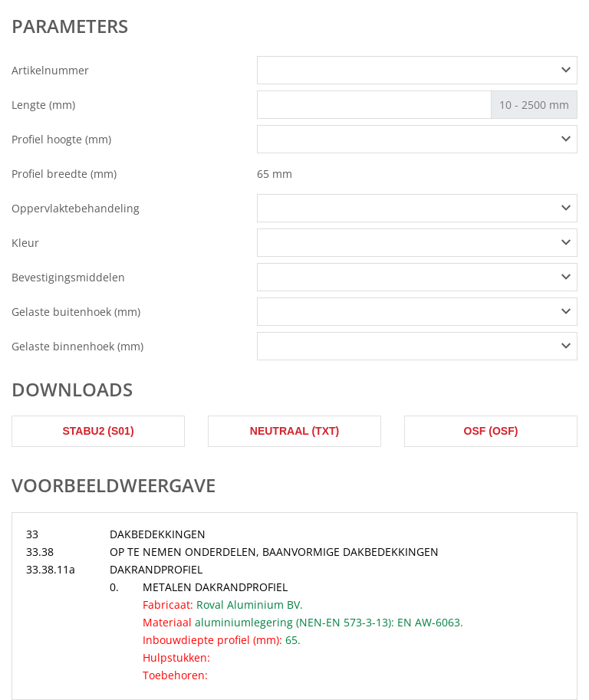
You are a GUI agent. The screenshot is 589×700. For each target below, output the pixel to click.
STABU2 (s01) (98, 431)
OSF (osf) (491, 431)
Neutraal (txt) (294, 431)
